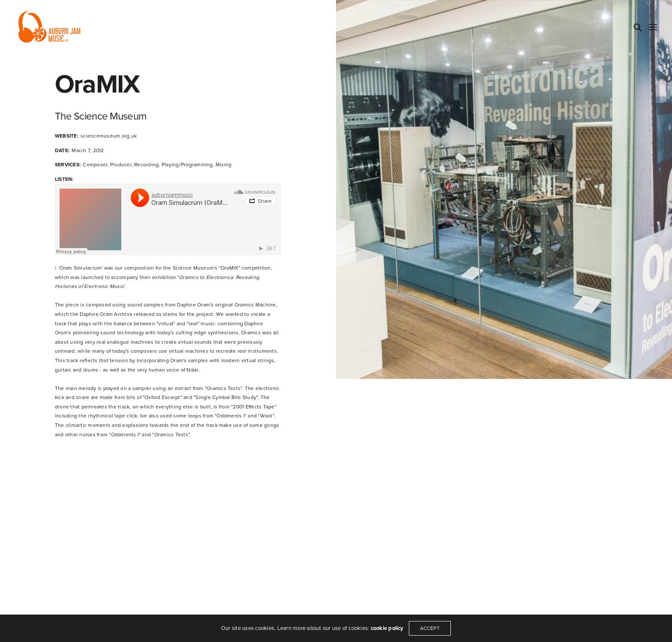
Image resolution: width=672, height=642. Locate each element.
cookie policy (385, 628)
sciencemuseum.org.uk (109, 136)
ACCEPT (432, 628)
